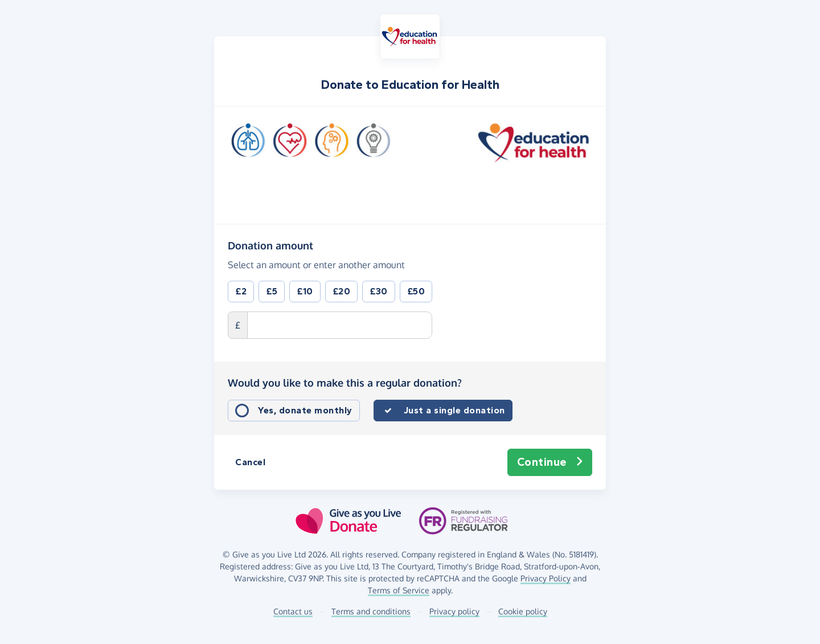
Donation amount (270, 245)
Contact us (293, 611)
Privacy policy (454, 611)
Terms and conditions (371, 611)
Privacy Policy (546, 578)
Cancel (250, 462)
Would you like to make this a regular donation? (345, 383)
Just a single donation (454, 410)
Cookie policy (523, 611)
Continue (550, 462)
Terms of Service (399, 590)
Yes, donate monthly (305, 410)
